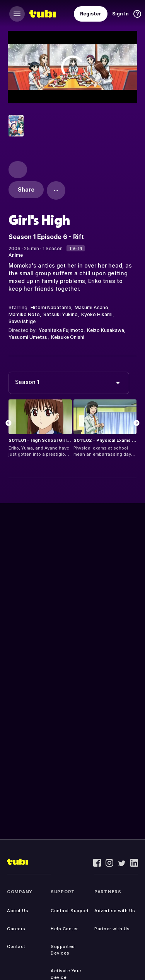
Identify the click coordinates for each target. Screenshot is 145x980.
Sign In (120, 14)
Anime (16, 255)
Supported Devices (63, 950)
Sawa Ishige (22, 321)
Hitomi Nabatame (51, 307)
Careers (16, 929)
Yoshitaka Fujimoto (61, 330)
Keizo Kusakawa (106, 330)
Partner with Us (112, 929)
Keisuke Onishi (68, 337)
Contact (16, 946)
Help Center (64, 929)
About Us (18, 911)
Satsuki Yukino (61, 314)
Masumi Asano (91, 307)
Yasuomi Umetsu (28, 337)
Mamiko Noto (24, 314)
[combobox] (69, 383)
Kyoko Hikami (97, 314)
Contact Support (70, 911)
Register (91, 14)
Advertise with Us (115, 911)
